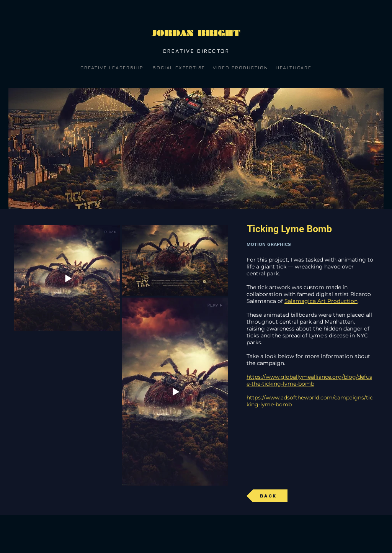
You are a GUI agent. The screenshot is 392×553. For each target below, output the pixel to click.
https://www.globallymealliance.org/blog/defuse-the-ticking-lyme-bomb (309, 380)
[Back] (267, 496)
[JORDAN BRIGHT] (196, 33)
